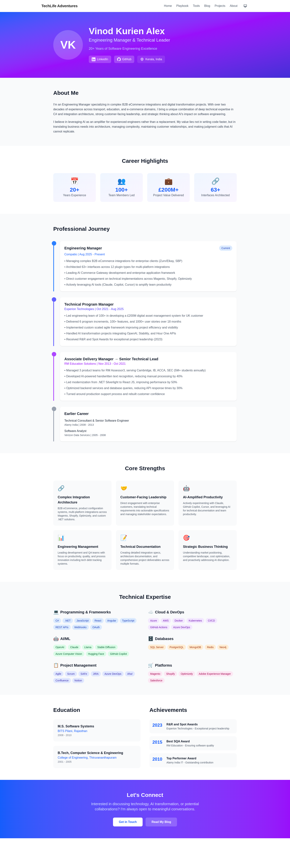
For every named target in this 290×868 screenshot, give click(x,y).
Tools (196, 6)
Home (168, 6)
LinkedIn (100, 59)
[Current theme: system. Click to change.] (245, 6)
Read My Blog (161, 822)
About (234, 6)
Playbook (182, 6)
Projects (220, 6)
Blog (207, 6)
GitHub (124, 59)
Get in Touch (128, 822)
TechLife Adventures (60, 6)
